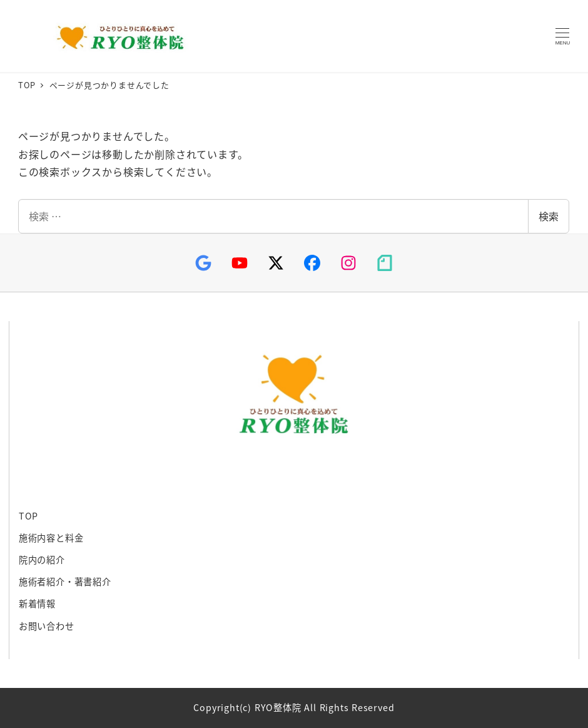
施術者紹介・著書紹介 (65, 582)
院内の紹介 (42, 560)
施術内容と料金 (51, 538)
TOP (28, 516)
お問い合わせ (47, 626)
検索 (549, 216)
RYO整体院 (117, 36)
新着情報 (37, 603)
